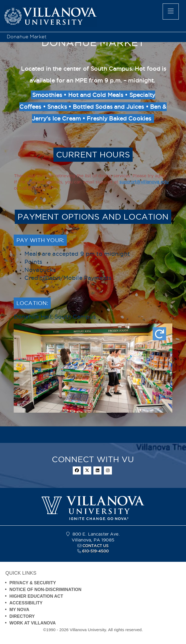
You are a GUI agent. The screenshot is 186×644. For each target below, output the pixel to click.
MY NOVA (19, 610)
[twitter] (87, 470)
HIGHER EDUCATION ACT (36, 596)
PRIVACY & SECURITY (33, 583)
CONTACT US (95, 546)
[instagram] (108, 470)
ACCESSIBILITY (26, 603)
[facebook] (77, 470)
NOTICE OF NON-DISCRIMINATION (45, 590)
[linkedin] (97, 470)
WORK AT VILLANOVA (33, 623)
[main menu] (171, 12)
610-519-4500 (95, 551)
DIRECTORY (22, 616)
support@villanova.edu (144, 182)
